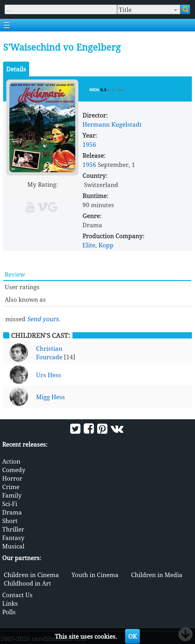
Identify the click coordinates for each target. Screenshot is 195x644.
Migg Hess (50, 397)
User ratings (22, 287)
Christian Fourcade (49, 353)
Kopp (106, 245)
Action (11, 461)
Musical (13, 546)
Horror (12, 478)
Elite (89, 245)
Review (15, 274)
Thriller (13, 529)
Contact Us (17, 595)
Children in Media (157, 575)
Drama (12, 512)
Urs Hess (49, 375)
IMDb (95, 90)
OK (132, 636)
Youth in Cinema (95, 575)
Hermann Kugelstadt (112, 124)
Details (16, 69)
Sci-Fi (10, 504)
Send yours (43, 319)
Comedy (14, 470)
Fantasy (13, 538)
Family (12, 495)
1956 (89, 144)
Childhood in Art (27, 583)
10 (66, 193)
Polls (9, 612)
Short (10, 521)
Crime (11, 487)
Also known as (25, 299)
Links (10, 603)
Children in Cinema (31, 575)
